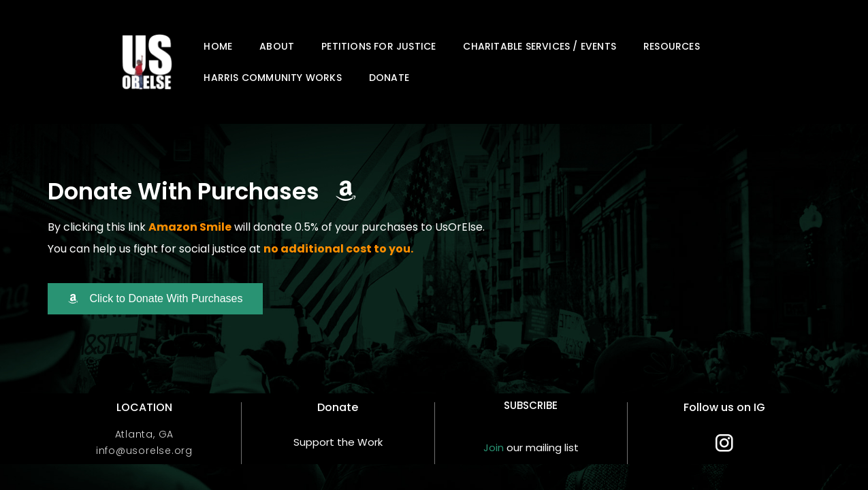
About (277, 46)
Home (218, 46)
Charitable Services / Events (540, 46)
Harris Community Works (272, 78)
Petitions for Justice (379, 46)
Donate (389, 78)
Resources (672, 46)
